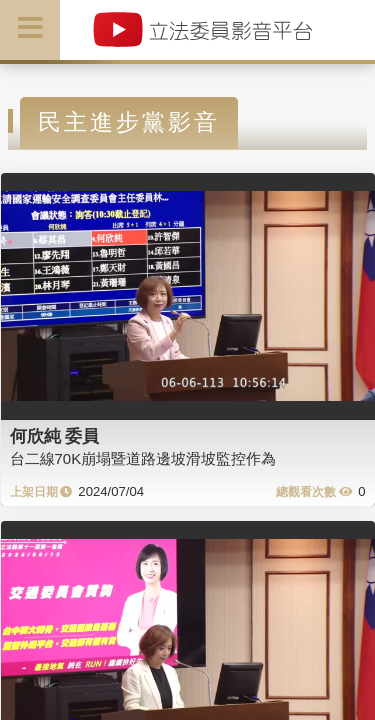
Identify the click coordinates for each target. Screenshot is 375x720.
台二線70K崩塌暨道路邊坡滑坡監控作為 (143, 458)
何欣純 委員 (55, 436)
